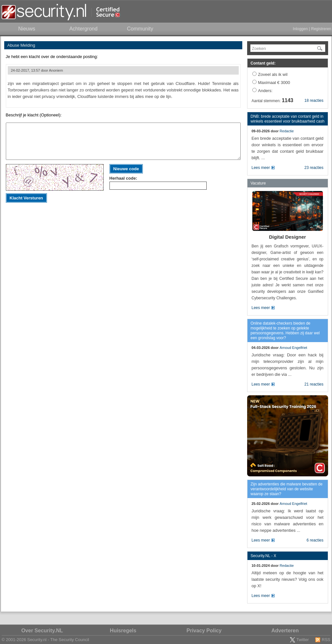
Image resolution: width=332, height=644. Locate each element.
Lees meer (261, 168)
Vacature (258, 183)
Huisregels (123, 631)
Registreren (321, 29)
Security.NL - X (263, 556)
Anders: (265, 91)
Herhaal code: (123, 178)
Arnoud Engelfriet (293, 348)
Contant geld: (263, 63)
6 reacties (315, 540)
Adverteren (285, 631)
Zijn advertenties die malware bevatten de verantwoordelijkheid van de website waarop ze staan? (287, 489)
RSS (326, 640)
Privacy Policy (204, 631)
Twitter (303, 640)
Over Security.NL (42, 631)
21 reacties (314, 384)
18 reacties (314, 101)
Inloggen (300, 29)
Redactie (286, 131)
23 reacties (314, 168)
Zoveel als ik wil (273, 74)
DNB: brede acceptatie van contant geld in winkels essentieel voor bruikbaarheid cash (288, 119)
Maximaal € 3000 (274, 83)
